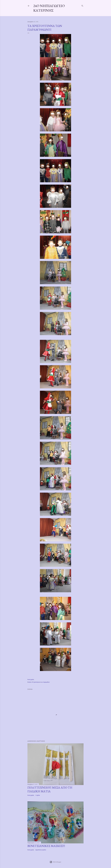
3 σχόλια (38, 795)
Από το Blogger (55, 862)
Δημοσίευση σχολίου (41, 850)
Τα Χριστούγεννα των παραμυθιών (41, 682)
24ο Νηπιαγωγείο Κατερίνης (49, 8)
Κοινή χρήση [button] (31, 679)
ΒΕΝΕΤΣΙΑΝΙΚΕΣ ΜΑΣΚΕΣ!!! (46, 846)
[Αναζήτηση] (82, 5)
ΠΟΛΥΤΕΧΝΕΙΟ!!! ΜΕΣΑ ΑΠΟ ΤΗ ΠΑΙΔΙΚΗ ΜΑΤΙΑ (50, 789)
